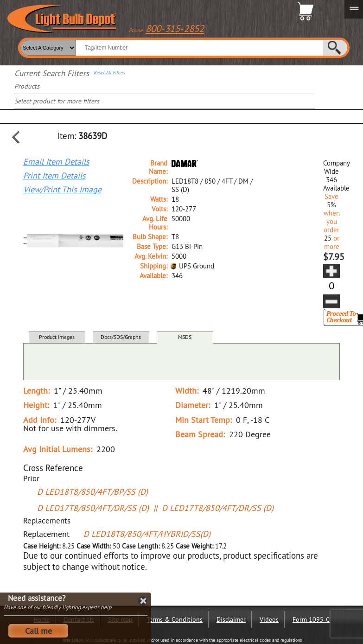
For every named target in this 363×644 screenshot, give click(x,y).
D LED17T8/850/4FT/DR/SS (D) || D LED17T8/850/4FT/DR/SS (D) (155, 508)
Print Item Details (54, 176)
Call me (38, 631)
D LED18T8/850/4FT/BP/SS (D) (92, 492)
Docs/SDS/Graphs (121, 337)
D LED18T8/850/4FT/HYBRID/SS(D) (147, 534)
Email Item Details (56, 162)
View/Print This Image (62, 190)
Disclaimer (231, 619)
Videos (269, 619)
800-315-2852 (175, 29)
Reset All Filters (109, 73)
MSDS (185, 337)
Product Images (57, 337)
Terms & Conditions (175, 619)
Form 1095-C (311, 619)
